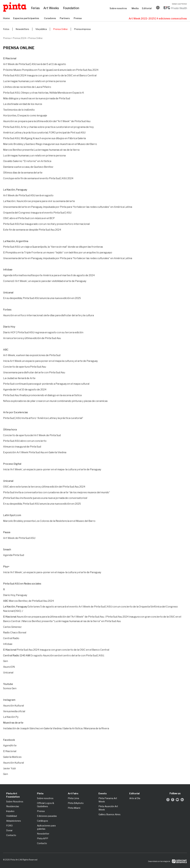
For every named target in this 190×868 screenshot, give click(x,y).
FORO (9, 826)
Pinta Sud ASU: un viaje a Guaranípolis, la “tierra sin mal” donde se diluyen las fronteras (53, 247)
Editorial (147, 8)
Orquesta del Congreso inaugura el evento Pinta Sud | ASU (37, 213)
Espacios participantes (27, 18)
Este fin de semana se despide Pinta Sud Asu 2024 (32, 230)
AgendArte (10, 745)
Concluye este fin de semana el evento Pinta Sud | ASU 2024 (38, 178)
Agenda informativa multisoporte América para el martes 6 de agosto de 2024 (49, 275)
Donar (9, 830)
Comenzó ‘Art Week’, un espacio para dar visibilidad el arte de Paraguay (45, 281)
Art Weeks (52, 8)
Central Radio (11, 638)
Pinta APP (43, 839)
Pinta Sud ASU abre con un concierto (25, 441)
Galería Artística (73, 728)
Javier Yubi (9, 768)
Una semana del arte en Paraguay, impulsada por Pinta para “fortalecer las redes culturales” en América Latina (68, 207)
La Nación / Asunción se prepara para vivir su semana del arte (39, 201)
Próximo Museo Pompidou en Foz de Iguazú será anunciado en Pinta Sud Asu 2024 (51, 70)
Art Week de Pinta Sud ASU (19, 538)
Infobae (8, 644)
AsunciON (9, 667)
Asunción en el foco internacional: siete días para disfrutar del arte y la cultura (48, 315)
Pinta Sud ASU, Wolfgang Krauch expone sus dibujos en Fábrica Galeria (45, 138)
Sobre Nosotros (15, 802)
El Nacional (10, 751)
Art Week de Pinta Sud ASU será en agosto (28, 195)
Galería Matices (12, 757)
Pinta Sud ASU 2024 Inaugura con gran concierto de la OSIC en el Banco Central (50, 75)
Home (7, 18)
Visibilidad (12, 816)
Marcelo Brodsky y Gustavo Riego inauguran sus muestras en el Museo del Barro (50, 144)
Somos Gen (10, 688)
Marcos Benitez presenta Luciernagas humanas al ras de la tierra (41, 150)
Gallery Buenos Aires (109, 814)
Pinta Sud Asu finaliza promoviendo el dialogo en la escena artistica (42, 395)
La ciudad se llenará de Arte (19, 378)
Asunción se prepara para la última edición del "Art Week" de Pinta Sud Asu (47, 121)
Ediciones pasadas (47, 816)
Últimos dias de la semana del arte (23, 173)
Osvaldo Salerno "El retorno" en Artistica (27, 161)
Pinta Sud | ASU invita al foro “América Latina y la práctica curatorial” (43, 418)
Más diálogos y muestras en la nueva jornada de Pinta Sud (37, 98)
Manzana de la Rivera (97, 728)
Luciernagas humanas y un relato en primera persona (34, 81)
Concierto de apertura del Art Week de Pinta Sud (32, 435)
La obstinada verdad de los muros (23, 104)
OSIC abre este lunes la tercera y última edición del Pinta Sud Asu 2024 (44, 487)
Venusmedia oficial (14, 711)
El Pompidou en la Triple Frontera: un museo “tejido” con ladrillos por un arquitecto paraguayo (58, 253)
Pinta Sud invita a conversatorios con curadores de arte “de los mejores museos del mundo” (57, 492)
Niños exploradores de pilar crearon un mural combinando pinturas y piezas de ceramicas (55, 401)
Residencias (13, 806)
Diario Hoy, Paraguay (15, 595)
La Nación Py (11, 717)
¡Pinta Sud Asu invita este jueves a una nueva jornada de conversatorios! (45, 498)
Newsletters (22, 29)
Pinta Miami (74, 808)
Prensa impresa (82, 29)
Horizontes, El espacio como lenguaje (25, 116)
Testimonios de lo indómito (19, 110)
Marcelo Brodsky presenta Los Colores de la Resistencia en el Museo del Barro (49, 521)
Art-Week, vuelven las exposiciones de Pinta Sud (32, 355)
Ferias (36, 8)
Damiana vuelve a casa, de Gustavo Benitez (28, 167)
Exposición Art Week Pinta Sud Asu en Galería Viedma (35, 452)
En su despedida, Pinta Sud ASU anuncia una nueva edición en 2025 (42, 298)
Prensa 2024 (19, 38)
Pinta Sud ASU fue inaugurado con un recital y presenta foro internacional (46, 224)
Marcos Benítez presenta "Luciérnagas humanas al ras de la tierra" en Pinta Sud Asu (72, 621)
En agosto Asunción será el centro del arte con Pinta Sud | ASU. (67, 655)
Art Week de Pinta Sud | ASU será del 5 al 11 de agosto (35, 64)
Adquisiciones (14, 821)
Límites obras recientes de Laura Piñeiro (27, 87)
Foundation (72, 8)
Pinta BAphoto (76, 803)
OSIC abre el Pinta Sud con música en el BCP (29, 218)
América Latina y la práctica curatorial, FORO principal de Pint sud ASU (44, 133)
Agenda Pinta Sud (14, 555)
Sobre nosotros (119, 8)
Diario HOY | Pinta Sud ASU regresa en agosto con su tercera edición (43, 332)
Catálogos (43, 821)
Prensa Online (60, 29)
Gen (5, 661)
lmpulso (10, 811)
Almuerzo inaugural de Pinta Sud (22, 447)
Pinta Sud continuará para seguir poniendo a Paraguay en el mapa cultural (46, 384)
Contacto (11, 835)
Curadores (50, 18)
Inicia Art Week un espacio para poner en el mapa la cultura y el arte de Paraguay (50, 361)
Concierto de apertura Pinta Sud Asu (25, 367)
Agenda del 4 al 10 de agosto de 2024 (25, 390)
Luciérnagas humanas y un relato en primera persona (34, 156)
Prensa (78, 18)
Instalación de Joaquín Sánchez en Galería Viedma (32, 728)
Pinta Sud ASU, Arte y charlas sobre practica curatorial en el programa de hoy (49, 127)
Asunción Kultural (14, 706)
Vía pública (41, 29)
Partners (65, 18)
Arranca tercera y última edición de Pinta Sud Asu (32, 338)
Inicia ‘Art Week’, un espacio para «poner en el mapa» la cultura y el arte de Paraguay (52, 469)
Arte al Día (135, 798)
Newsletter (43, 834)
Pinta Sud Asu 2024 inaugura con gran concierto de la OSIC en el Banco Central (63, 650)
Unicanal (8, 673)
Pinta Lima (73, 798)
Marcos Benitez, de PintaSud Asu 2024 (31, 601)
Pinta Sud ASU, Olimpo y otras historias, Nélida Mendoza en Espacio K (44, 93)
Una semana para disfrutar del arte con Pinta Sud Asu (34, 372)
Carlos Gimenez (12, 627)
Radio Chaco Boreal (15, 633)
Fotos (6, 29)
